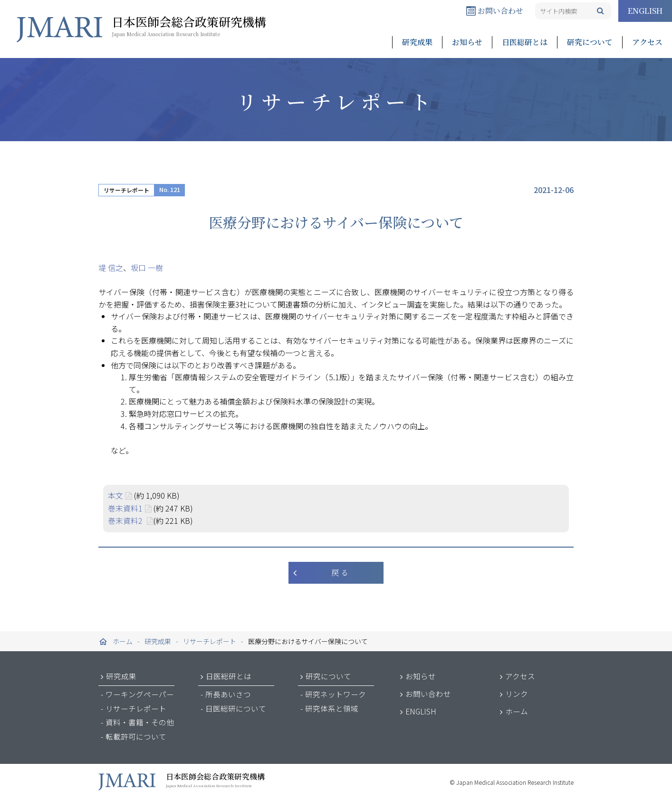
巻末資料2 (126, 520)
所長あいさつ (228, 694)
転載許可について (136, 736)
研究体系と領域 (332, 708)
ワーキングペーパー (140, 694)
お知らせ (467, 42)
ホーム (517, 711)
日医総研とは (525, 42)
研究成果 (417, 42)
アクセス (647, 42)
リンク (517, 694)
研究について (590, 42)
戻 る (340, 573)
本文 (115, 495)
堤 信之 (111, 268)
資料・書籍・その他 (140, 722)
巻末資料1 (125, 508)
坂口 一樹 (147, 268)
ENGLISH (645, 11)
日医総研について (236, 708)
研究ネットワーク (336, 694)
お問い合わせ (495, 11)
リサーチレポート (126, 190)
